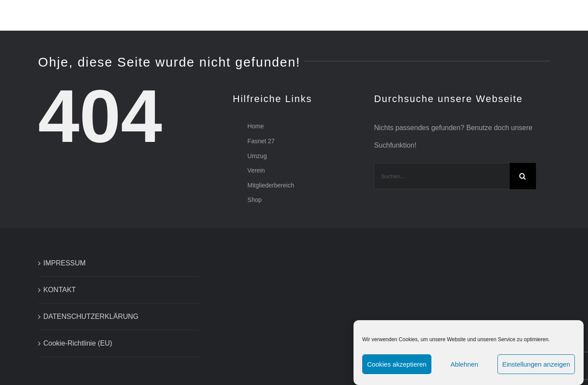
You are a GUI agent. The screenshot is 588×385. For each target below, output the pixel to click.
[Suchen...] (442, 176)
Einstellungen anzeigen (536, 364)
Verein (256, 170)
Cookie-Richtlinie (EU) (78, 343)
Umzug (257, 156)
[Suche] (523, 176)
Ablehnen (464, 364)
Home (256, 126)
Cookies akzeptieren (397, 364)
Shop (255, 200)
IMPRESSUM (65, 263)
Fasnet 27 (261, 141)
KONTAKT (59, 290)
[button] (547, 15)
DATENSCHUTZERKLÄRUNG (91, 316)
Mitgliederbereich (271, 185)
